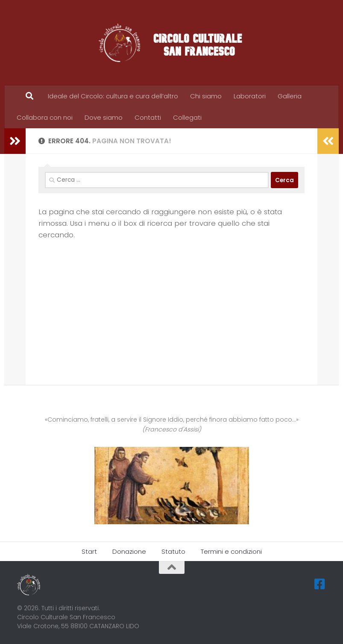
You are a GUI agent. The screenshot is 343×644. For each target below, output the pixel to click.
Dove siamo (104, 117)
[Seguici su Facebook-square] (320, 584)
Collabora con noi (45, 117)
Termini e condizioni (231, 551)
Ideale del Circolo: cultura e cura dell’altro (113, 96)
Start (89, 551)
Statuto (173, 551)
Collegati (187, 117)
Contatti (148, 117)
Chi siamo (206, 96)
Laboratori (250, 96)
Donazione (129, 551)
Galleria (290, 96)
